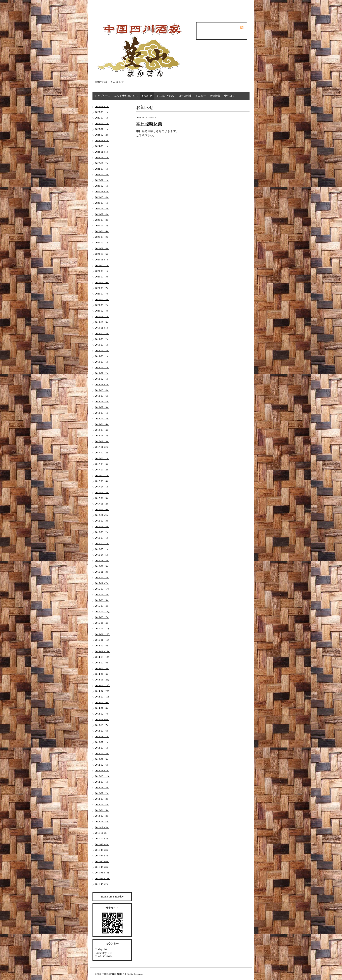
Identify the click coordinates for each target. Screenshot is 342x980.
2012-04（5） (102, 810)
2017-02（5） (102, 498)
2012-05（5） (102, 804)
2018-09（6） (102, 396)
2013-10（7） (102, 725)
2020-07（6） (102, 282)
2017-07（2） (102, 470)
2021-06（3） (102, 220)
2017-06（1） (102, 475)
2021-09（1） (102, 203)
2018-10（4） (102, 390)
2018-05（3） (102, 419)
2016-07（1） (102, 538)
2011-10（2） (102, 839)
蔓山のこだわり (165, 96)
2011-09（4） (102, 844)
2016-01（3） (102, 572)
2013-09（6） (102, 731)
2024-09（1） (102, 146)
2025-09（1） (102, 112)
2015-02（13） (103, 634)
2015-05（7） (102, 617)
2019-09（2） (102, 339)
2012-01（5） (102, 822)
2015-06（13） (103, 611)
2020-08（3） (102, 277)
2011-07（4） (102, 856)
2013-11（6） (102, 719)
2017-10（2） (102, 453)
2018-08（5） (102, 401)
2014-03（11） (103, 697)
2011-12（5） (102, 827)
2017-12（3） (102, 441)
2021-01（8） (102, 248)
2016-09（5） (102, 526)
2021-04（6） (102, 231)
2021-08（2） (102, 208)
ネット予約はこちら (126, 96)
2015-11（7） (102, 583)
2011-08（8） (102, 850)
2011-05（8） (102, 867)
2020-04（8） (102, 299)
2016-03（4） (102, 560)
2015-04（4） (102, 623)
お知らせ (147, 96)
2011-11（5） (102, 833)
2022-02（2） (102, 174)
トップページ (103, 96)
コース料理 (185, 96)
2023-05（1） (102, 157)
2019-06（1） (102, 356)
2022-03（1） (102, 169)
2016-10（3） (102, 521)
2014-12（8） (102, 646)
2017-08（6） (102, 464)
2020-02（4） (102, 311)
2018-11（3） (102, 384)
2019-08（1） (102, 345)
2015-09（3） (102, 594)
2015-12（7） (102, 577)
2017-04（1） (102, 487)
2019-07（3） (102, 350)
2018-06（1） (102, 413)
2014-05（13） (103, 685)
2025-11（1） (102, 106)
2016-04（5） (102, 555)
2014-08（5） (102, 668)
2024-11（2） (102, 140)
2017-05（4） (102, 481)
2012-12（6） (102, 765)
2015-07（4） (102, 606)
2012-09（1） (102, 782)
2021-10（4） (102, 197)
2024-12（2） (102, 135)
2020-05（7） (102, 294)
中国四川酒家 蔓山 (112, 974)
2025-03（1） (102, 118)
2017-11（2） (102, 447)
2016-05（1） (102, 549)
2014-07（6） (102, 674)
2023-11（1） (102, 152)
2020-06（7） (102, 288)
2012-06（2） (102, 799)
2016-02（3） (102, 566)
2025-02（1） (102, 123)
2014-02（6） (102, 702)
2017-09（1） (102, 458)
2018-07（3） (102, 407)
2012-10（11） (103, 776)
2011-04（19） (103, 873)
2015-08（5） (102, 600)
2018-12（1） (102, 379)
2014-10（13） (103, 657)
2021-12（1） (102, 186)
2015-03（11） (103, 629)
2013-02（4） (102, 753)
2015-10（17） (103, 589)
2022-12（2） (102, 163)
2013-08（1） (102, 736)
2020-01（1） (102, 316)
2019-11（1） (102, 328)
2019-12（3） (102, 322)
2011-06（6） (102, 861)
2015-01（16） (103, 640)
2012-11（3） (102, 770)
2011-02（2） (102, 884)
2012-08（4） (102, 787)
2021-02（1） (102, 243)
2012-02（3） (102, 816)
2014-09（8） (102, 663)
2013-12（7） (102, 714)
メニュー (201, 96)
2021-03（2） (102, 237)
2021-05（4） (102, 226)
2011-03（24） (103, 878)
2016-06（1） (102, 543)
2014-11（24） (103, 651)
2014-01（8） (102, 708)
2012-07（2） (102, 793)
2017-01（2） (102, 504)
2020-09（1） (102, 271)
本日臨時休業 (149, 124)
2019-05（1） (102, 362)
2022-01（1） (102, 180)
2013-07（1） (102, 742)
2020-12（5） (102, 254)
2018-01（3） (102, 436)
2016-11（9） (102, 515)
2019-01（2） (102, 373)
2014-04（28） (103, 691)
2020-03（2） (102, 305)
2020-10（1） (102, 265)
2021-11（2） (102, 191)
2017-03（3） (102, 492)
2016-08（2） (102, 532)
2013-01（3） (102, 759)
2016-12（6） (102, 509)
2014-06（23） (103, 680)
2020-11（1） (102, 260)
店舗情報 (215, 96)
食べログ (229, 96)
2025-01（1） (102, 129)
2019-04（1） (102, 367)
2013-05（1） (102, 748)
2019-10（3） (102, 333)
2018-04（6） (102, 424)
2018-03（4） (102, 430)
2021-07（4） (102, 214)
